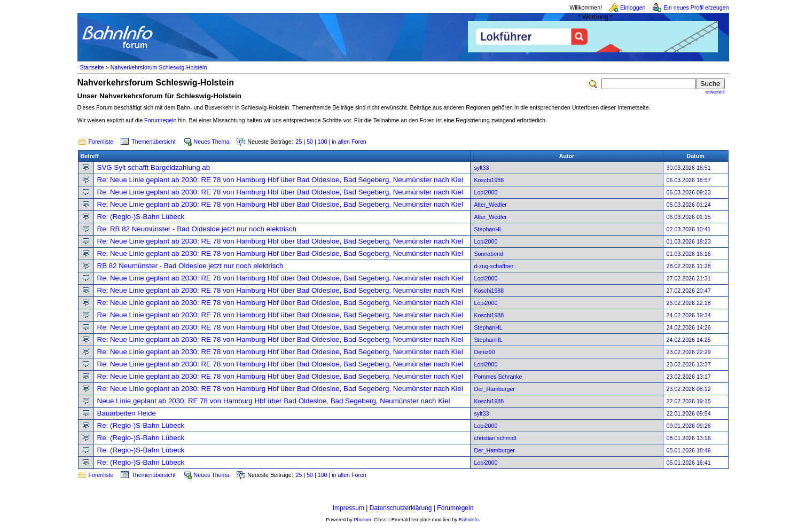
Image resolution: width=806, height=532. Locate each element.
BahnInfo (469, 520)
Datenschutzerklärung (401, 508)
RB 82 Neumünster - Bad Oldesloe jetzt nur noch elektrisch (190, 266)
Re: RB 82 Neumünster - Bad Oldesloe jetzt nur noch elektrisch (197, 229)
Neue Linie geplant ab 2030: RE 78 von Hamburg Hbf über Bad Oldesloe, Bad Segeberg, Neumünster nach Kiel (274, 401)
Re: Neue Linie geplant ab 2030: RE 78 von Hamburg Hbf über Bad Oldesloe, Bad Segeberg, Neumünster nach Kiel (280, 180)
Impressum (349, 508)
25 (299, 142)
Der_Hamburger (494, 389)
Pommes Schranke (498, 377)
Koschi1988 (489, 180)
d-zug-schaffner (494, 266)
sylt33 (481, 168)
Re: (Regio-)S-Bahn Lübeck (141, 217)
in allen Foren (349, 142)
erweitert (715, 92)
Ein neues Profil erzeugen (696, 7)
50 (310, 142)
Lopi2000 (486, 192)
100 (323, 142)
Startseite (92, 67)
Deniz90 (484, 352)
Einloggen (633, 7)
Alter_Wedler (490, 205)
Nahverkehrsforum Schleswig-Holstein (159, 67)
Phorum (362, 520)
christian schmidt (495, 438)
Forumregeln (160, 120)
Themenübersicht (153, 142)
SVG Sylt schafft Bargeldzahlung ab (154, 167)
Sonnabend (488, 254)
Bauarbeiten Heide (127, 413)
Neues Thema (212, 142)
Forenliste (101, 142)
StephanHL (488, 229)
